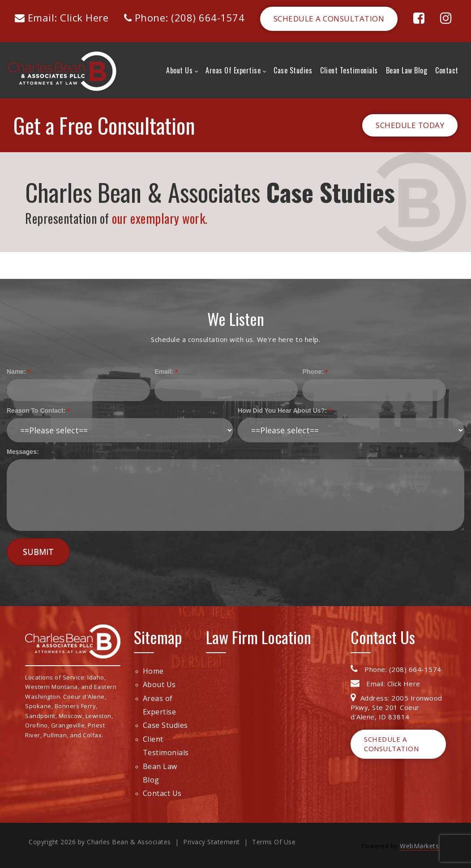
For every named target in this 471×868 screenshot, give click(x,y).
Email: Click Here (62, 17)
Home (153, 671)
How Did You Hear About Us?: (282, 410)
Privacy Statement (212, 842)
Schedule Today (410, 125)
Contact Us (162, 793)
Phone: (313, 372)
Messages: (23, 452)
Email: (164, 372)
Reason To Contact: (36, 410)
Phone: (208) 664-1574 (184, 17)
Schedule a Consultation (329, 19)
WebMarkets (419, 846)
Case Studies (165, 725)
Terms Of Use (274, 842)
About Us (159, 684)
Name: (16, 372)
